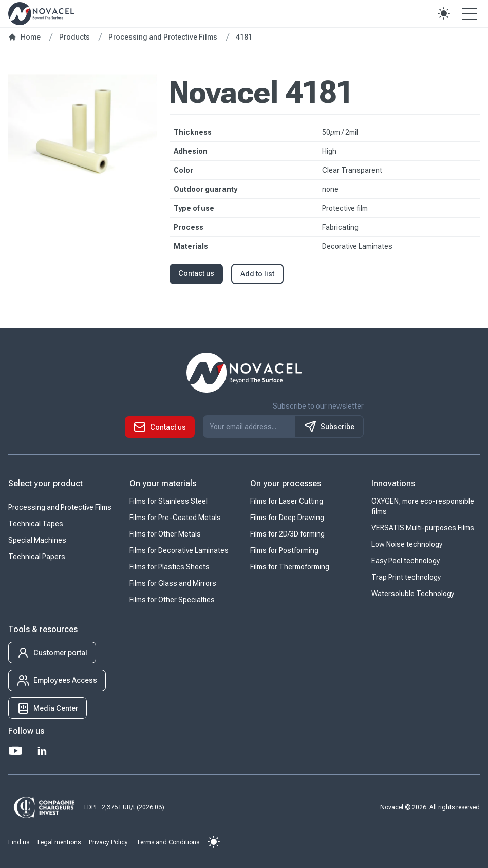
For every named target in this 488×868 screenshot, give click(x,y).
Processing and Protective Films (60, 507)
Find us (19, 842)
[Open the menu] (470, 13)
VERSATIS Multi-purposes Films (423, 528)
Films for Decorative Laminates (179, 550)
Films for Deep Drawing (287, 518)
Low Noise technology (407, 544)
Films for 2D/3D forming (287, 534)
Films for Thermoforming (290, 567)
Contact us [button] (196, 273)
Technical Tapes (36, 524)
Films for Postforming (284, 550)
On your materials (163, 483)
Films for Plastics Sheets (170, 567)
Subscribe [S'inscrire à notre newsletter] (329, 427)
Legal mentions (59, 842)
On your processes (286, 483)
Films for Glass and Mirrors (173, 583)
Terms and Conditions (168, 842)
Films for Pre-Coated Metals (175, 518)
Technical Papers (37, 557)
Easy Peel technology (406, 561)
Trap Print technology (406, 577)
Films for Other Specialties (172, 600)
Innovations (393, 483)
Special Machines (37, 540)
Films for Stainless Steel (168, 501)
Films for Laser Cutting (287, 501)
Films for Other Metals (165, 534)
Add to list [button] (257, 274)
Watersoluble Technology (413, 594)
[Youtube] (15, 751)
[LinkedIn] (42, 751)
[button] (444, 13)
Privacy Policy (108, 842)
